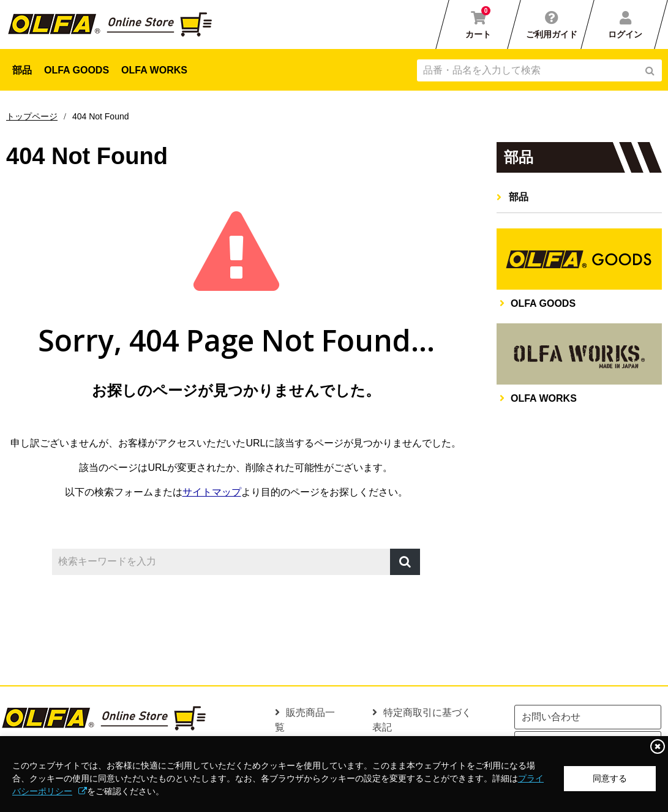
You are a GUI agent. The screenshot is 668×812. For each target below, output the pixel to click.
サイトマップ (212, 492)
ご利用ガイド (552, 34)
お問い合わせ (551, 717)
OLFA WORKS (154, 70)
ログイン (625, 34)
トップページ (32, 116)
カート (478, 23)
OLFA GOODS (77, 70)
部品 (22, 70)
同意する (610, 778)
